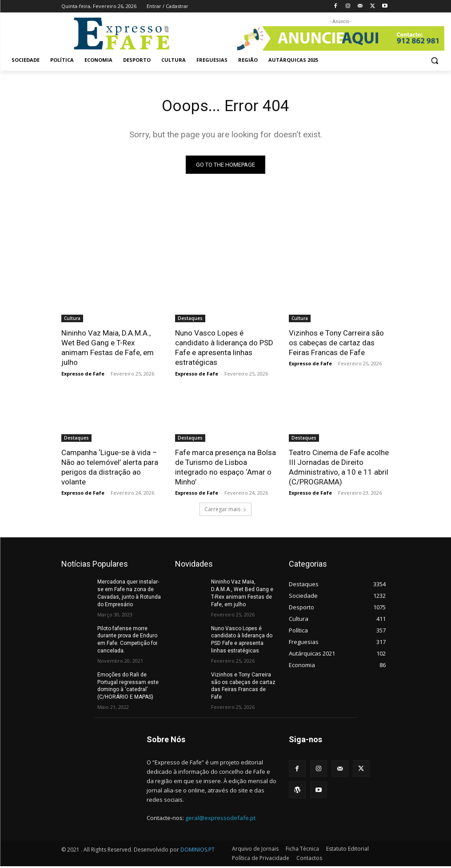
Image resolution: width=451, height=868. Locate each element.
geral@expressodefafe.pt (220, 820)
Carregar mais (225, 511)
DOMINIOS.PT (198, 851)
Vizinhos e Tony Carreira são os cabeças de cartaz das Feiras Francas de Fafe (336, 344)
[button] (434, 60)
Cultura (72, 320)
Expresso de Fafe (83, 375)
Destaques (190, 320)
